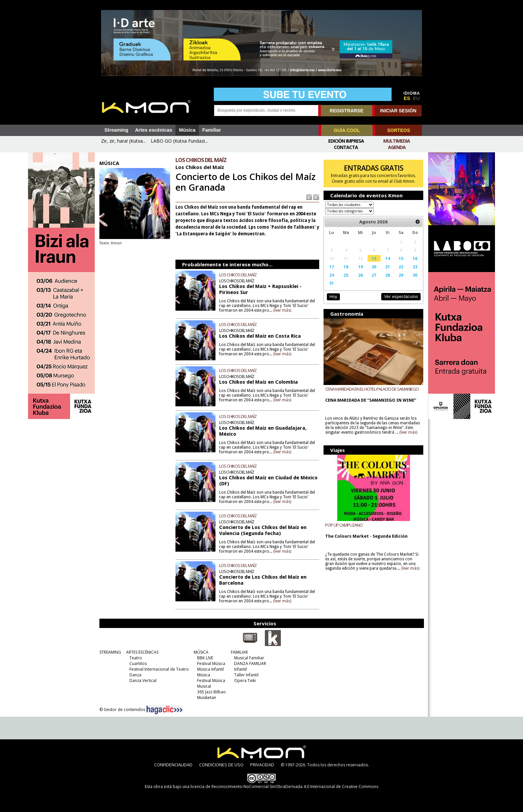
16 (415, 258)
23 (415, 267)
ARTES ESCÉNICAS (142, 652)
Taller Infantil (246, 675)
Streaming (116, 130)
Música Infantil (210, 669)
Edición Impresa (346, 141)
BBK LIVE (205, 658)
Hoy (333, 296)
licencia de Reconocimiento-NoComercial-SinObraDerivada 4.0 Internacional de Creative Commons (284, 786)
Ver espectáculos (401, 296)
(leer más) (282, 310)
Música (187, 130)
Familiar (211, 130)
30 (415, 275)
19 (361, 267)
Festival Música (211, 663)
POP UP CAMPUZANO (344, 525)
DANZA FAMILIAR (250, 663)
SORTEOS (399, 130)
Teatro (136, 658)
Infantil (240, 669)
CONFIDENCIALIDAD (173, 765)
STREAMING (110, 652)
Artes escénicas (154, 130)
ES (407, 98)
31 (332, 283)
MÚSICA (201, 652)
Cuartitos (138, 663)
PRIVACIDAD (262, 765)
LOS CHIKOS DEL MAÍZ (238, 275)
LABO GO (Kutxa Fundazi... (179, 141)
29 (401, 275)
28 (388, 275)
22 (401, 267)
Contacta (346, 147)
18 (346, 267)
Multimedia (397, 141)
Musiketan (207, 697)
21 (388, 267)
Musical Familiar (249, 658)
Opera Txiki (245, 680)
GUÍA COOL (347, 130)
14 (388, 258)
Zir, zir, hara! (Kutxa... (123, 141)
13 (374, 258)
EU (416, 98)
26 (361, 275)
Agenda (397, 147)
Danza (135, 675)
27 (374, 275)
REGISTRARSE (346, 111)
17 (332, 267)
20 (374, 267)
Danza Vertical (143, 680)
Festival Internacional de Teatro (159, 669)
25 (346, 275)
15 (401, 258)
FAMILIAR (239, 652)
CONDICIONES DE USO (221, 765)
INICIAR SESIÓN (398, 111)
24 (332, 275)
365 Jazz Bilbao (211, 692)
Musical (204, 686)
